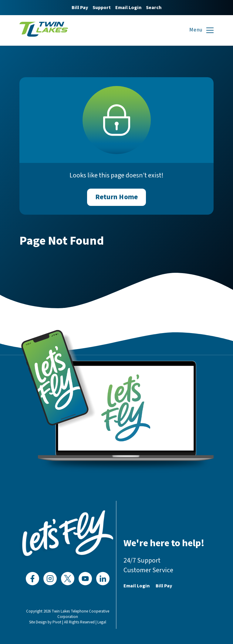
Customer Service (148, 570)
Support (102, 8)
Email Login (128, 8)
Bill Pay (80, 8)
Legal (102, 622)
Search (154, 8)
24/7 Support (142, 560)
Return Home (116, 197)
